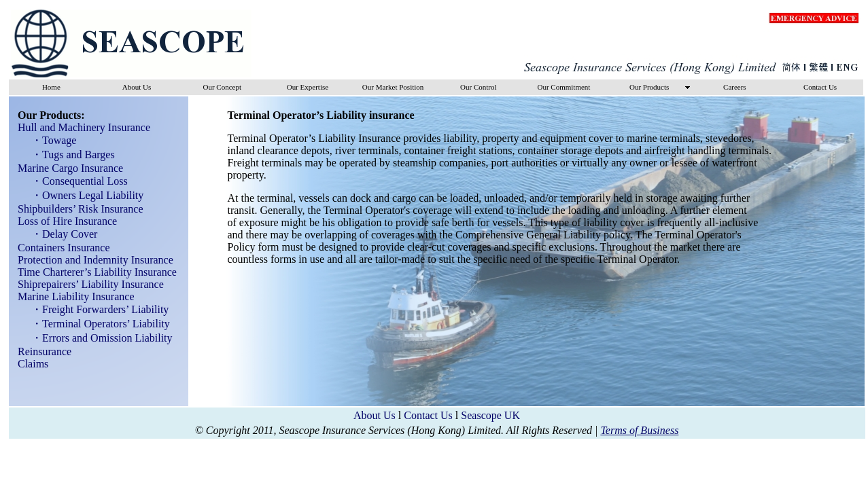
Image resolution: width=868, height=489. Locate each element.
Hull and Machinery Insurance (80, 127)
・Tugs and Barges (69, 155)
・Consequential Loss (75, 181)
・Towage (50, 140)
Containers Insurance (60, 248)
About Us (375, 415)
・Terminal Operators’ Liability (97, 324)
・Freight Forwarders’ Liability (96, 309)
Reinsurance (40, 351)
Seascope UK (490, 415)
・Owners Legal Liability (83, 195)
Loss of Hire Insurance (63, 221)
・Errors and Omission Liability (98, 338)
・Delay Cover (60, 234)
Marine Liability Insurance (72, 296)
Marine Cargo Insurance (66, 168)
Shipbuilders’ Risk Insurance (76, 209)
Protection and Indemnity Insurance (91, 260)
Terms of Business (639, 430)
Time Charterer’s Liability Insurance (93, 272)
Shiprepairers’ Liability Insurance (87, 284)
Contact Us (428, 415)
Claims (29, 364)
